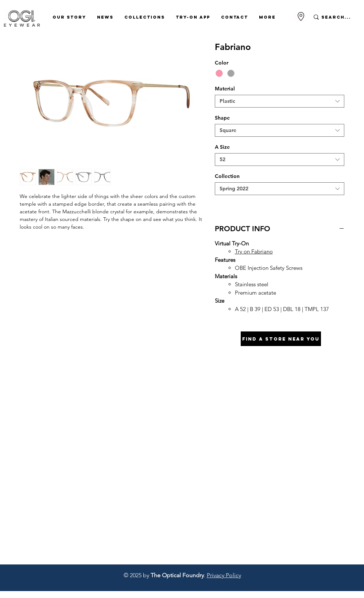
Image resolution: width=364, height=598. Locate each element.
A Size (222, 147)
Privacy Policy (224, 575)
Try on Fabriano (254, 251)
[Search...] (337, 17)
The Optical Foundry (177, 575)
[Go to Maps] (301, 16)
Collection (227, 176)
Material (225, 89)
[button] (69, 17)
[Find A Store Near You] (281, 339)
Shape (222, 118)
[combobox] (280, 101)
